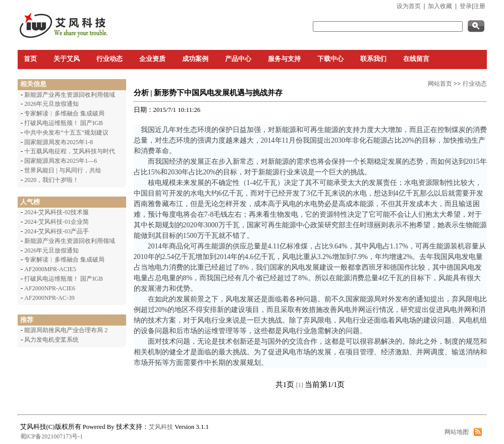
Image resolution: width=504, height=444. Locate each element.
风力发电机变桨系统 (51, 340)
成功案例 (195, 59)
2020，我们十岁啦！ (51, 180)
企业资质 (152, 59)
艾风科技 (161, 427)
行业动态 (109, 59)
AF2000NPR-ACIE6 (50, 288)
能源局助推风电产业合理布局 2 (66, 330)
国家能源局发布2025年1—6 (61, 161)
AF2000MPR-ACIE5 (50, 269)
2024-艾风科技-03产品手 (57, 231)
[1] (300, 385)
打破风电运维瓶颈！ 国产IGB (64, 123)
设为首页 (409, 6)
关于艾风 (67, 59)
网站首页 (440, 84)
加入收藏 (440, 6)
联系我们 (373, 59)
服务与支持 (284, 59)
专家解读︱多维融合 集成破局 (64, 113)
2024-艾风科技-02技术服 (57, 212)
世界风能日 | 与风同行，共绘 (63, 170)
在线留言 (416, 59)
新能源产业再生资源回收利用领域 (70, 95)
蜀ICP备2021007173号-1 (52, 436)
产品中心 (238, 59)
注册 (479, 6)
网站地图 (457, 432)
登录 (466, 6)
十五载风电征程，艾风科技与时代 (70, 151)
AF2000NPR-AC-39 (49, 298)
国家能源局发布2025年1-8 (59, 142)
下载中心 (330, 59)
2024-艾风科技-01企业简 (57, 222)
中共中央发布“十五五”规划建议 (66, 133)
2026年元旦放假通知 (51, 104)
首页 (30, 59)
